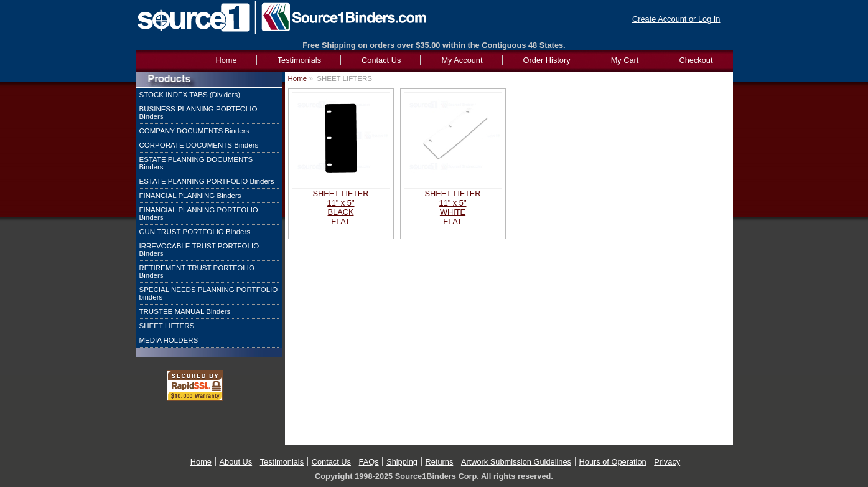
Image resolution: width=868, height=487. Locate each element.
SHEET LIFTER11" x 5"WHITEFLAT (452, 207)
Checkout (696, 60)
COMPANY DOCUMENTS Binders (194, 131)
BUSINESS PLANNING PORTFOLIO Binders (198, 113)
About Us (236, 462)
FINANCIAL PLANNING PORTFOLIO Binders (199, 214)
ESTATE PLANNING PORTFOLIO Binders (207, 181)
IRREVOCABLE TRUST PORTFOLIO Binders (199, 250)
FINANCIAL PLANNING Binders (190, 196)
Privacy (667, 462)
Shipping (402, 462)
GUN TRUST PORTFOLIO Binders (195, 232)
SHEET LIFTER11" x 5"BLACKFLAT (340, 207)
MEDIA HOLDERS (169, 340)
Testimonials (299, 60)
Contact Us (381, 60)
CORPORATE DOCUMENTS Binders (199, 145)
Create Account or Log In (676, 19)
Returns (440, 462)
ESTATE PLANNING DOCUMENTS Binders (196, 163)
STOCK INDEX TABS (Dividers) (190, 95)
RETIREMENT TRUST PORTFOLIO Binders (197, 272)
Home (298, 78)
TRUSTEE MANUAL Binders (185, 311)
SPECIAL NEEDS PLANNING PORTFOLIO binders (209, 293)
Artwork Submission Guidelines (516, 462)
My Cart (625, 60)
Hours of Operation (613, 462)
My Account (462, 60)
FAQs (369, 462)
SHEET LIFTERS (167, 326)
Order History (547, 60)
